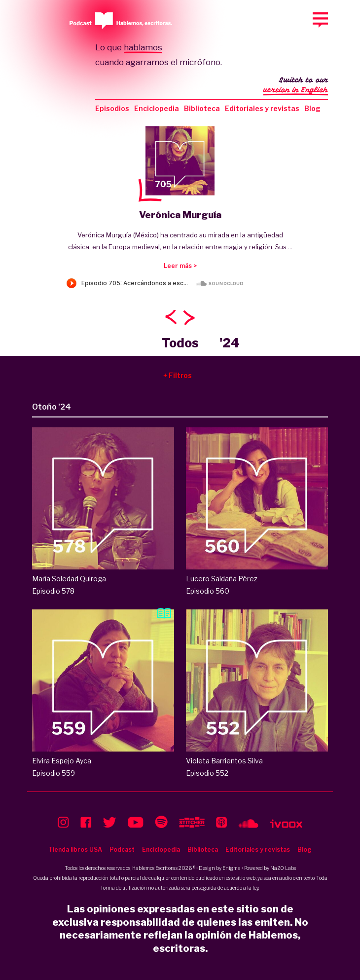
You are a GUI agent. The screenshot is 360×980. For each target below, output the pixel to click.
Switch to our (296, 86)
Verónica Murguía (180, 215)
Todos (180, 343)
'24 (230, 343)
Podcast (122, 849)
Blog (312, 108)
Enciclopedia (157, 108)
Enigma (232, 868)
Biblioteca (202, 108)
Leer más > (180, 266)
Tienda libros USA (75, 849)
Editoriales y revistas (262, 108)
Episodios (112, 108)
